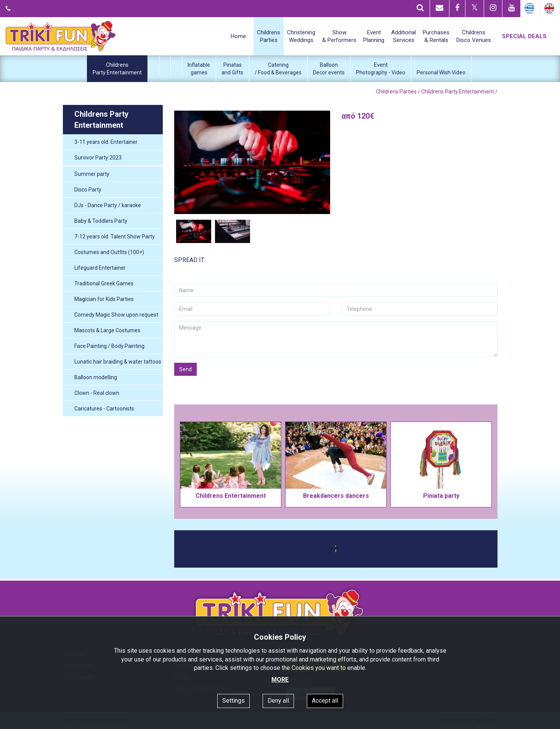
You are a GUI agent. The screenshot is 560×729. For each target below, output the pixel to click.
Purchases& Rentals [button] (436, 36)
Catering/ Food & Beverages (278, 69)
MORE (280, 680)
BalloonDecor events (329, 69)
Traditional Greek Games (104, 283)
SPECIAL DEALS (524, 36)
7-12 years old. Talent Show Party (115, 237)
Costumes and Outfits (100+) (109, 252)
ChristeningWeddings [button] (301, 36)
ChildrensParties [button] (269, 36)
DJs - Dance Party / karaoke (108, 205)
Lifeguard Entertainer (100, 268)
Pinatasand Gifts (232, 69)
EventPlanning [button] (374, 36)
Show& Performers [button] (339, 36)
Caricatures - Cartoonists (104, 409)
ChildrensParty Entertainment (117, 69)
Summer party (92, 174)
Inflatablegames (199, 69)
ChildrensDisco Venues (474, 36)
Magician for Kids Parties (104, 299)
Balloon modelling (96, 377)
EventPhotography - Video (381, 69)
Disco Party (88, 190)
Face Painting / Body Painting (109, 346)
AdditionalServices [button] (404, 36)
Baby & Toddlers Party (101, 221)
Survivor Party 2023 (98, 158)
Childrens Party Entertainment (458, 92)
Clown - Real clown (97, 393)
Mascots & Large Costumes (107, 330)
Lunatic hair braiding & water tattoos (118, 362)
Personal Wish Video (441, 72)
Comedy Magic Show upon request (116, 315)
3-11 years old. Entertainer (106, 142)
